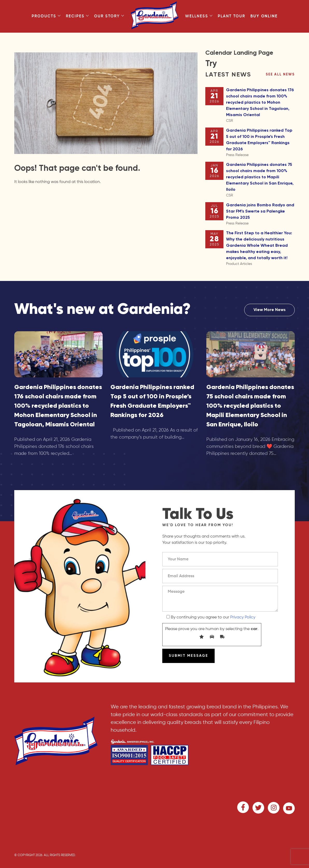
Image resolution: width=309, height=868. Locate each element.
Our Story (109, 16)
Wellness (199, 16)
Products (46, 16)
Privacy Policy (243, 617)
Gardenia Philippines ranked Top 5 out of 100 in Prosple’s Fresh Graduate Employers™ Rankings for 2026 (260, 143)
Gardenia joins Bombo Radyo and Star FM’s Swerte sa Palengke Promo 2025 (260, 215)
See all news (280, 75)
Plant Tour (231, 16)
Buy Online (264, 16)
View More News (270, 310)
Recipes (77, 16)
